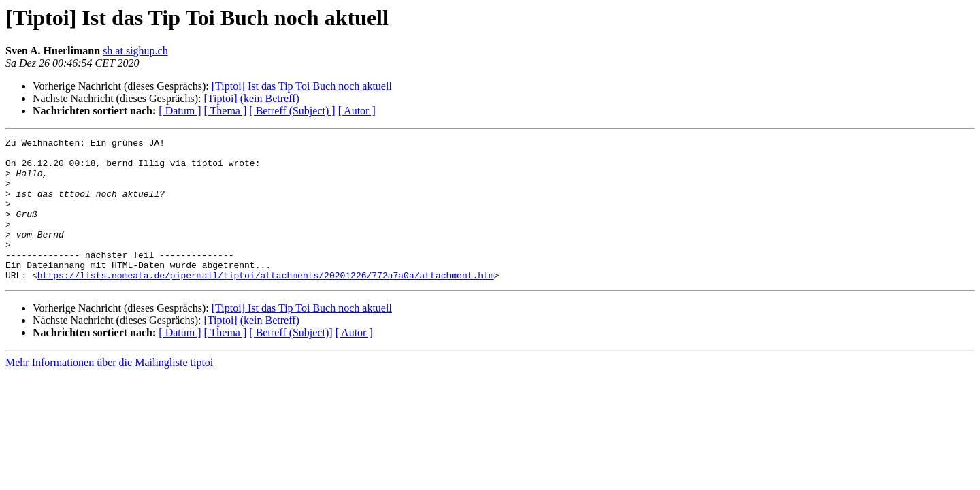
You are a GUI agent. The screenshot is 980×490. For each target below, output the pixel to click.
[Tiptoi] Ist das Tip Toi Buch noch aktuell (302, 86)
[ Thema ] (226, 111)
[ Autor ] (357, 111)
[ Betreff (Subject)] (291, 361)
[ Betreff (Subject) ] (292, 111)
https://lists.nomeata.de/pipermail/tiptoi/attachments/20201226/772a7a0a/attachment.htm (266, 304)
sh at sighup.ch (135, 51)
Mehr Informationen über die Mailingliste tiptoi (109, 391)
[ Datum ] (180, 111)
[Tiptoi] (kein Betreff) (251, 98)
